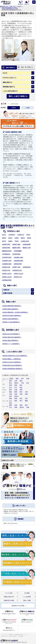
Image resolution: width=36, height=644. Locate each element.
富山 (10, 387)
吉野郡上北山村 (7, 277)
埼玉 (28, 383)
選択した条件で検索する (18, 96)
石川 (16, 387)
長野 (21, 390)
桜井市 (10, 238)
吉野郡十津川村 (7, 274)
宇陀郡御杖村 (6, 254)
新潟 (10, 390)
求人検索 (27, 593)
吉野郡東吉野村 (7, 280)
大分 (10, 407)
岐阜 (21, 392)
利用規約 (11, 635)
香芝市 (4, 241)
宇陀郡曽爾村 (18, 251)
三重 (26, 392)
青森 (17, 379)
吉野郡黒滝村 (27, 267)
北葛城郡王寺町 (7, 261)
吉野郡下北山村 (18, 274)
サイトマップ (5, 635)
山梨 (16, 390)
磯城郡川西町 (16, 248)
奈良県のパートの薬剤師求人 (11, 344)
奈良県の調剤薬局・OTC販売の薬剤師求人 (15, 312)
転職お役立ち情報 (9, 600)
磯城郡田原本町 (7, 251)
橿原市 (4, 238)
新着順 (14, 108)
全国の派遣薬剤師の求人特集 (9, 8)
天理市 (28, 235)
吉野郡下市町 (16, 267)
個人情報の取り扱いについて (21, 635)
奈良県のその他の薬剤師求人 (11, 322)
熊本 (26, 405)
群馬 (16, 385)
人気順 (27, 108)
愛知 (10, 392)
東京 (10, 383)
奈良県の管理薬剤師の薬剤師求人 (12, 369)
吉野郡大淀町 (6, 267)
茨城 (10, 385)
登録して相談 (27, 600)
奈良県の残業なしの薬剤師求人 (12, 359)
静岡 (16, 392)
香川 (21, 401)
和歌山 (16, 396)
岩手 (22, 379)
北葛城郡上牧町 (18, 257)
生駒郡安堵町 (6, 248)
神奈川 (16, 383)
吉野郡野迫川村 (17, 270)
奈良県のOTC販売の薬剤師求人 (12, 316)
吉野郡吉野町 (18, 264)
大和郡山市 (21, 235)
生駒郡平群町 (6, 244)
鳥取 (10, 398)
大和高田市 (12, 235)
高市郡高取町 (16, 254)
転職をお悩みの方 (9, 597)
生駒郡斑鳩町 (27, 244)
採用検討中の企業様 (18, 606)
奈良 (10, 396)
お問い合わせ (5, 636)
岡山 (21, 398)
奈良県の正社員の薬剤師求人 (11, 334)
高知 (10, 403)
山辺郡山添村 (25, 241)
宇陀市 (17, 241)
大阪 (10, 394)
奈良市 (4, 235)
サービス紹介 (9, 593)
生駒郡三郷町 (16, 244)
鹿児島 (22, 407)
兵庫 (16, 394)
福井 (21, 387)
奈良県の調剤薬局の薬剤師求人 (12, 306)
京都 (21, 394)
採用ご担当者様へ (13, 636)
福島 (21, 381)
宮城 (28, 379)
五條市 (17, 238)
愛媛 (26, 401)
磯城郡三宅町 (27, 248)
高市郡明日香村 (7, 257)
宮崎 (16, 407)
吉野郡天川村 (6, 270)
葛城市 (10, 241)
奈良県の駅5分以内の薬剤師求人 (12, 365)
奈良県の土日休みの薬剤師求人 (12, 362)
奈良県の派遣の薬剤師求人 (10, 340)
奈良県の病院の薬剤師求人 (10, 309)
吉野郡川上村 (18, 277)
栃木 (21, 385)
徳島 (16, 401)
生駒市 (29, 238)
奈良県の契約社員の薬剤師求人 (12, 337)
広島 (26, 398)
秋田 (10, 381)
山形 (16, 381)
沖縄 (28, 407)
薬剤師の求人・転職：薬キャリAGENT (12, 7)
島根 (16, 398)
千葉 (22, 383)
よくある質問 (27, 597)
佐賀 (16, 405)
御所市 (23, 238)
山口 (10, 401)
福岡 (10, 405)
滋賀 (26, 394)
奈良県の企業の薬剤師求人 (10, 319)
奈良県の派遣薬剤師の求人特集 (10, 9)
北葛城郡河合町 (7, 264)
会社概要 (21, 636)
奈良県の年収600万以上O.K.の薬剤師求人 (15, 356)
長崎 (21, 405)
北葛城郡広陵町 (18, 261)
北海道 (11, 379)
